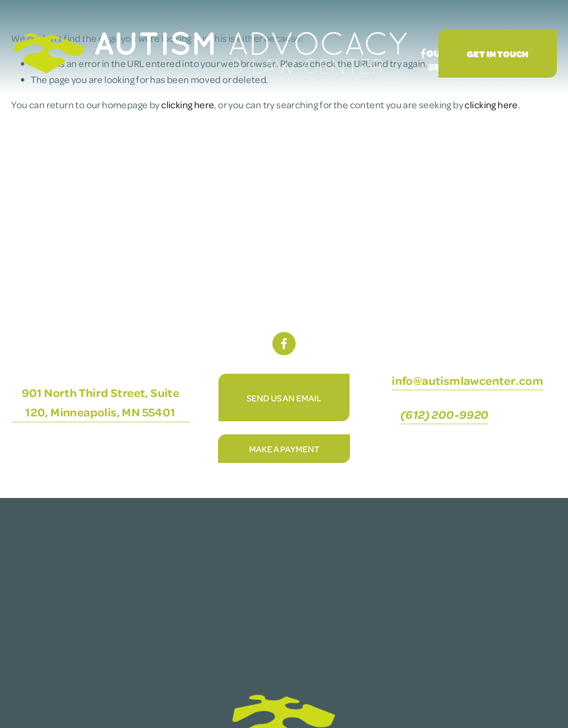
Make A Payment (284, 449)
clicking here (188, 105)
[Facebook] (423, 53)
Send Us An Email (284, 398)
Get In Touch (497, 54)
